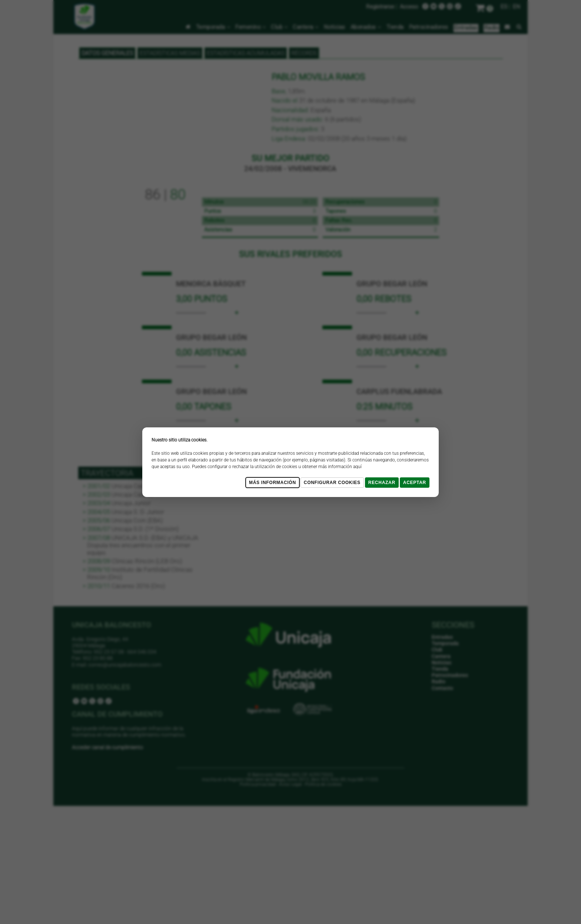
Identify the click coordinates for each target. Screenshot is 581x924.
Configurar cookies (332, 483)
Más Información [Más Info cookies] (273, 483)
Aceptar (415, 483)
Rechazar (382, 483)
